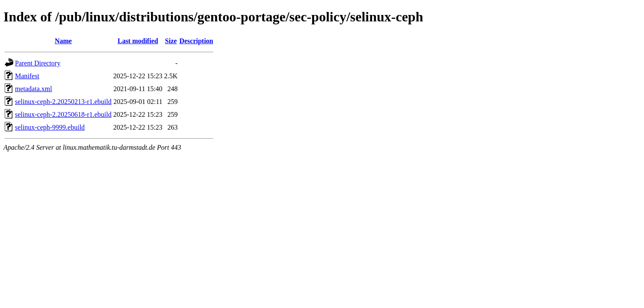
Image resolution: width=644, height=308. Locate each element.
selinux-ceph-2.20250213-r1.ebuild (63, 102)
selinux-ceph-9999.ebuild (50, 127)
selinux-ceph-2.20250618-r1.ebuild (63, 114)
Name (63, 41)
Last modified (138, 41)
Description (196, 41)
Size (171, 41)
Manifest (27, 76)
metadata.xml (34, 89)
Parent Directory (38, 63)
